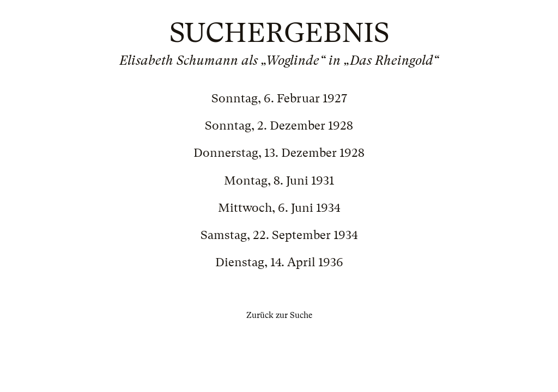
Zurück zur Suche (279, 315)
